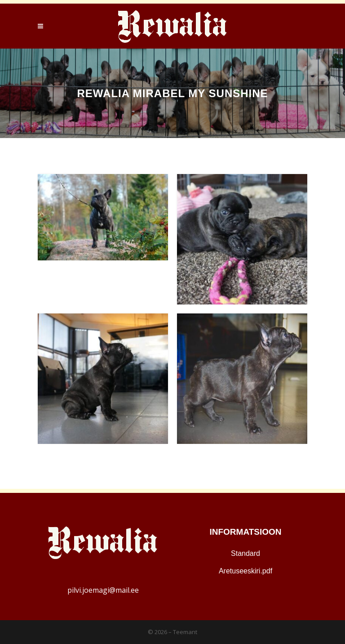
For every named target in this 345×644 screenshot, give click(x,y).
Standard (245, 553)
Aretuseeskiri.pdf (245, 571)
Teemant (185, 632)
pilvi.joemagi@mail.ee (103, 590)
